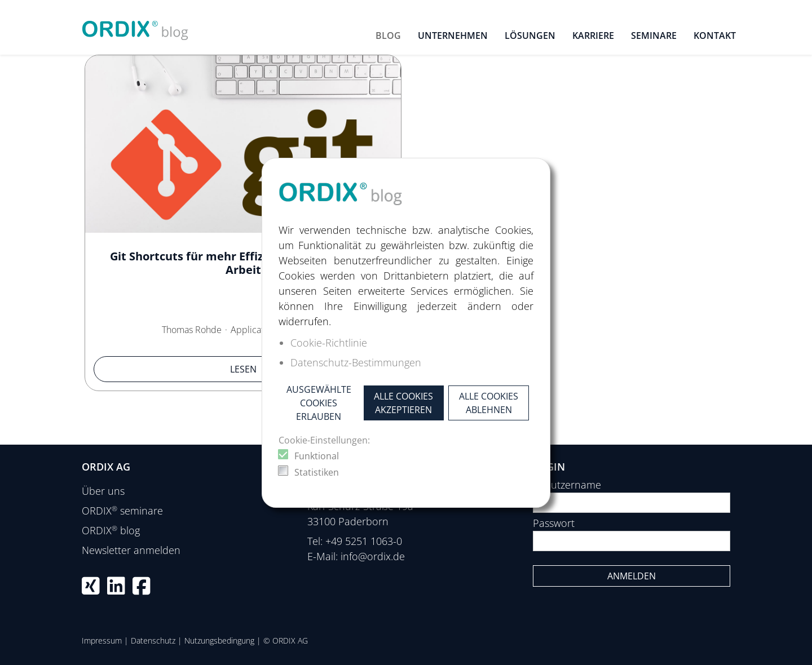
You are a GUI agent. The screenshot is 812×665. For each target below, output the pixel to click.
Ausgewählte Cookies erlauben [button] (319, 403)
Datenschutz (153, 640)
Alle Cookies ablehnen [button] (489, 403)
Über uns (103, 491)
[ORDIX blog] (135, 26)
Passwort (554, 523)
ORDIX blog (111, 530)
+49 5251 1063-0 (364, 541)
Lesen (243, 369)
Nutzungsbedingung (219, 640)
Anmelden (632, 576)
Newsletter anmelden (131, 550)
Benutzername (567, 485)
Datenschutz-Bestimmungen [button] (356, 362)
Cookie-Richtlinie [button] (329, 343)
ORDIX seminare (122, 511)
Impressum (102, 640)
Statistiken (317, 472)
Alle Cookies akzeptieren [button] (403, 403)
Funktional (317, 456)
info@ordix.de (373, 556)
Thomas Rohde (192, 330)
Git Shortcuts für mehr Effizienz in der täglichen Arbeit (243, 263)
